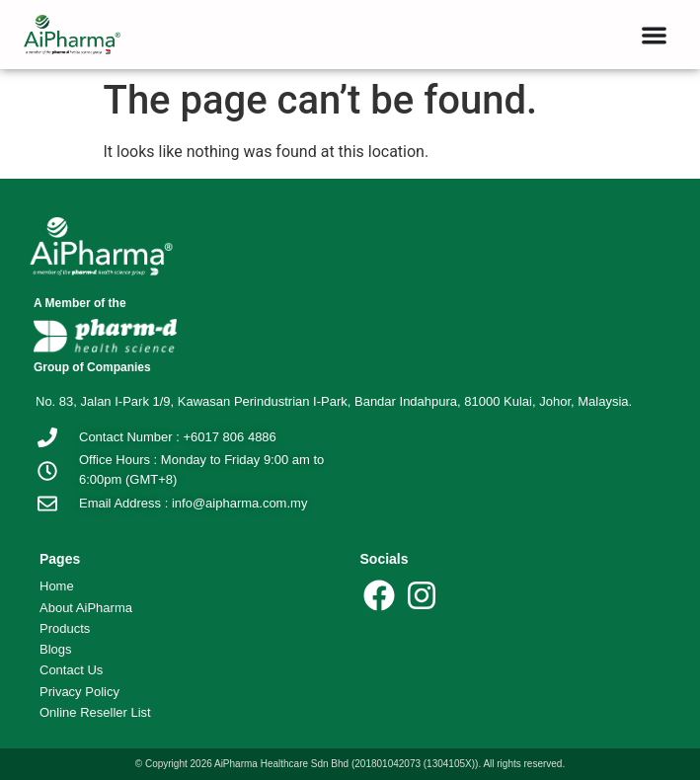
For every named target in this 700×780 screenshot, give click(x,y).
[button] (654, 35)
